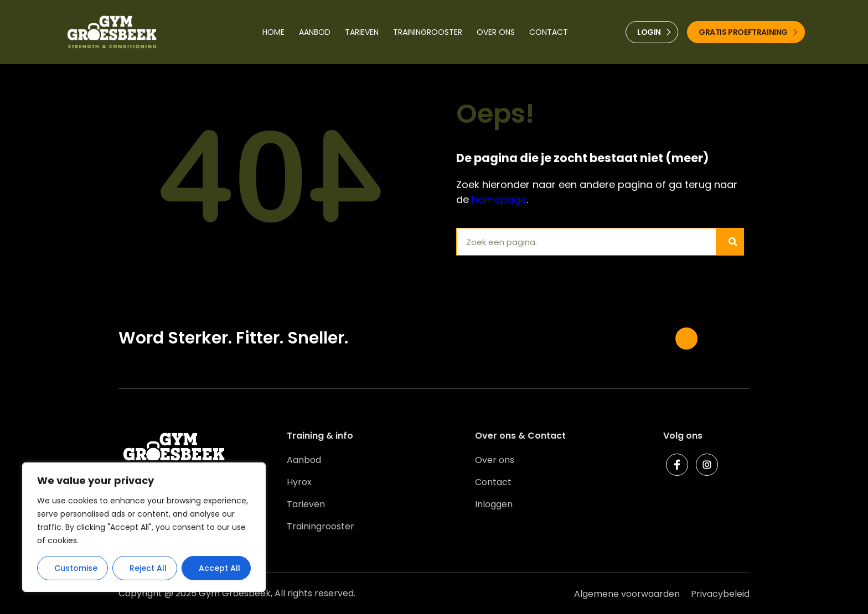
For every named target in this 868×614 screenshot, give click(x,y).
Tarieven (362, 32)
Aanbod (315, 32)
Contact (549, 32)
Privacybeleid (720, 594)
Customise (76, 568)
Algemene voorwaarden (627, 594)
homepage (499, 199)
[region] (144, 527)
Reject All (148, 568)
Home (273, 32)
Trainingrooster (428, 32)
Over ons (496, 32)
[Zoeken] (730, 242)
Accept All (219, 568)
